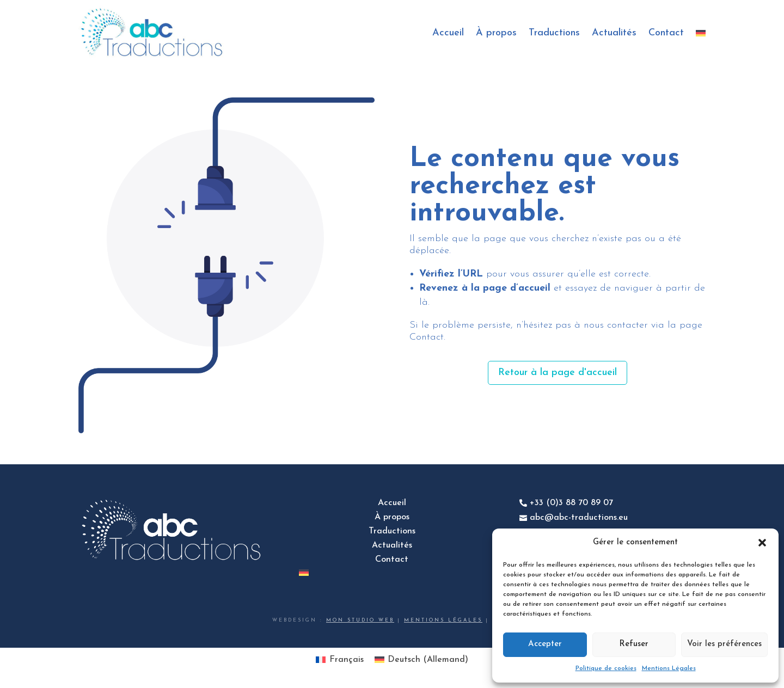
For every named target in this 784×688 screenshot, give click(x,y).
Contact (666, 33)
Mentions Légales (669, 668)
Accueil (448, 33)
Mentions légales (443, 620)
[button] (762, 543)
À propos (496, 33)
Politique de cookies (606, 668)
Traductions (554, 33)
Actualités (614, 33)
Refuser (634, 644)
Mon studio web (360, 620)
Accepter (545, 644)
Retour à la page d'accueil (558, 373)
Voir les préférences (724, 644)
